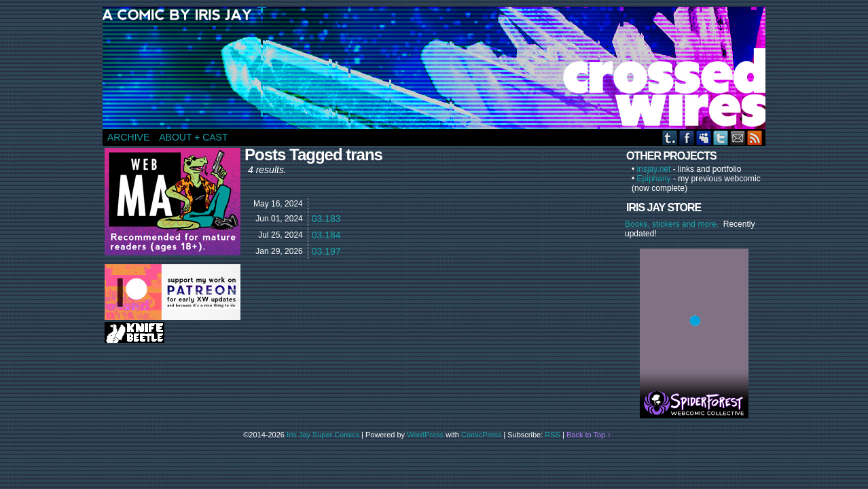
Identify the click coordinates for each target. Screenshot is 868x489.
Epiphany (654, 179)
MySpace (704, 138)
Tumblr (670, 138)
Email (738, 138)
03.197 (326, 251)
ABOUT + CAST (193, 137)
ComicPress (481, 435)
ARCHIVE (128, 137)
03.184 (326, 235)
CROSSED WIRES (439, 68)
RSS (755, 138)
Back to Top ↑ (589, 435)
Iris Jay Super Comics (323, 435)
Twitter (721, 138)
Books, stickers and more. (674, 224)
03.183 (326, 219)
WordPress (425, 435)
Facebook (687, 138)
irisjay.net (654, 169)
